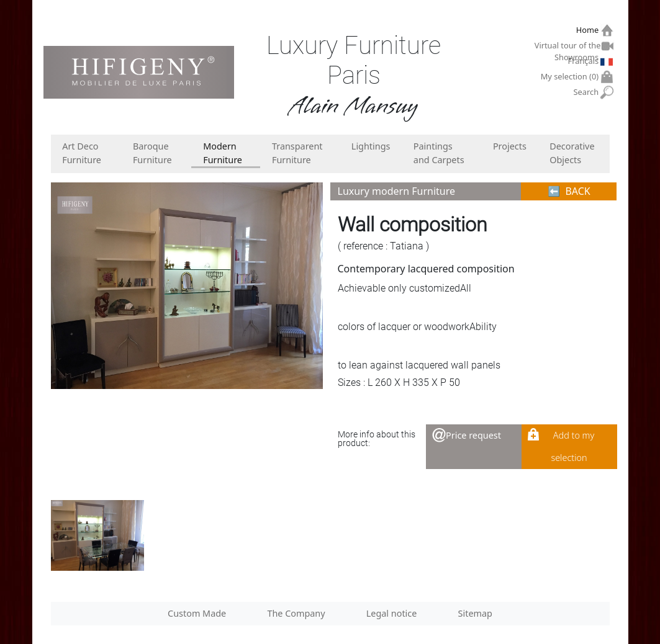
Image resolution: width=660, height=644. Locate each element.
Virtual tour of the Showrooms (568, 47)
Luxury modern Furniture (397, 191)
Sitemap (475, 613)
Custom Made (197, 613)
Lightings (371, 146)
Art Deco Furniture (82, 153)
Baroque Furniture (152, 153)
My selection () (571, 77)
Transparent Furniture (297, 153)
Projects (510, 146)
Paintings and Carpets (439, 153)
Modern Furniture (223, 153)
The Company (296, 613)
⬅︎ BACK (569, 191)
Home (589, 30)
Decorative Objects (572, 153)
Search (588, 92)
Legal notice (392, 613)
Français (585, 61)
